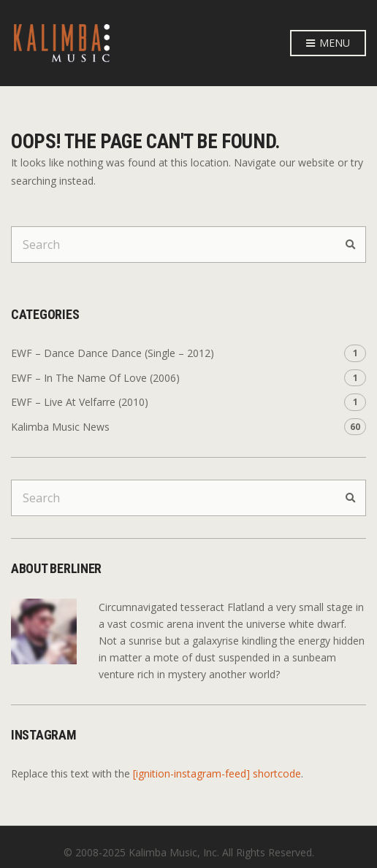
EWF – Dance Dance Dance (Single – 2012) (113, 353)
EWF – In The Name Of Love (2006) (95, 378)
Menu (328, 43)
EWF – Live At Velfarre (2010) (80, 402)
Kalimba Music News (60, 427)
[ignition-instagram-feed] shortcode (217, 773)
